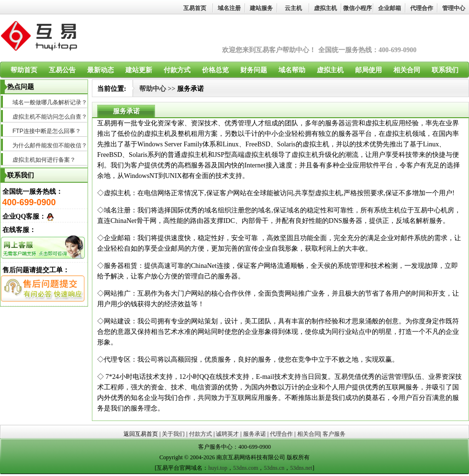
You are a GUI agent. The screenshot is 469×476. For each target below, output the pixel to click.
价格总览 (215, 70)
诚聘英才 (227, 434)
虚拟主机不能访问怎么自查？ (50, 117)
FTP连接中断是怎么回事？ (47, 131)
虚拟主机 (325, 8)
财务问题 (254, 70)
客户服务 (334, 434)
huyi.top (218, 468)
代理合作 (422, 8)
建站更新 (139, 70)
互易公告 (62, 70)
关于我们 (173, 434)
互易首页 (195, 8)
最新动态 (100, 70)
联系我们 (445, 70)
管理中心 (454, 8)
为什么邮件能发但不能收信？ (50, 145)
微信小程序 (357, 8)
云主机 (293, 8)
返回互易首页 (141, 434)
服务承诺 (255, 434)
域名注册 (229, 8)
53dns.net (301, 468)
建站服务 (261, 8)
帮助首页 (24, 70)
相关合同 (407, 70)
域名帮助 (292, 70)
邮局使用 (368, 70)
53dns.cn (274, 468)
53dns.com (246, 468)
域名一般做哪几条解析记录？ (50, 102)
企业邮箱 (390, 8)
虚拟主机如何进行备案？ (44, 160)
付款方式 (177, 70)
